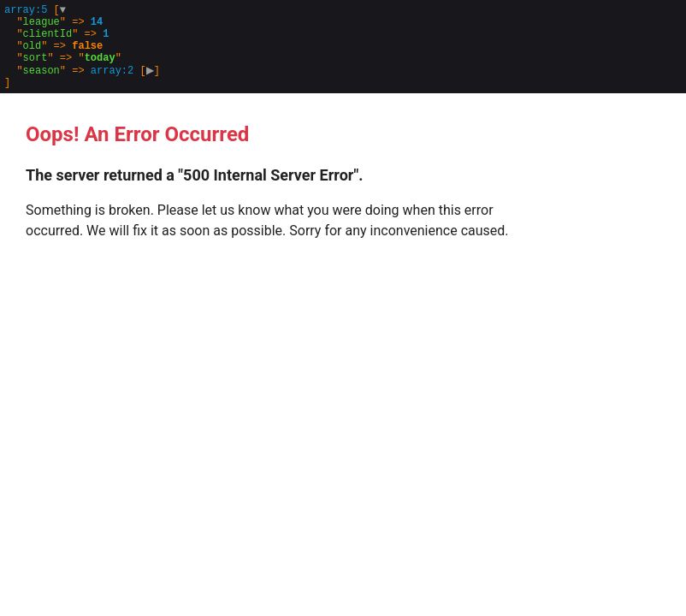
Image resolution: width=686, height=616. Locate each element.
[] (84, 55)
